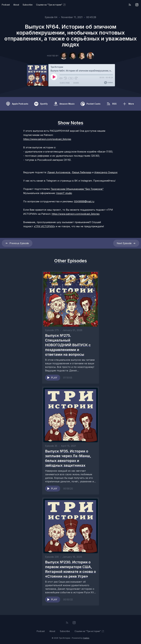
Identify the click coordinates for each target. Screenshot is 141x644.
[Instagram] (137, 5)
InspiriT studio (64, 193)
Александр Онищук (106, 172)
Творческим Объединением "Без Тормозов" (77, 189)
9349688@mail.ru (84, 201)
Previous (17, 243)
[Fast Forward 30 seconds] (76, 78)
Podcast (6, 5)
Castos (86, 638)
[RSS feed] (130, 5)
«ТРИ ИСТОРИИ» (44, 226)
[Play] (54, 77)
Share (76, 83)
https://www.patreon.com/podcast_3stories (47, 139)
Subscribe (28, 5)
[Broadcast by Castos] (108, 83)
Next (126, 243)
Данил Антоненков (59, 172)
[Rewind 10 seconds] (65, 78)
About (16, 5)
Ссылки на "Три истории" (51, 5)
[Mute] (61, 78)
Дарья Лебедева (82, 172)
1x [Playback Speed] (71, 78)
